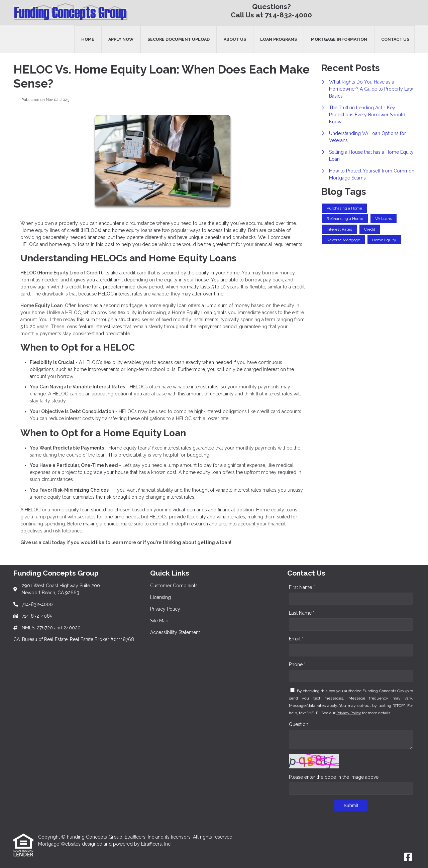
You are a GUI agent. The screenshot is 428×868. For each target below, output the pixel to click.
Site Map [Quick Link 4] (159, 621)
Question (299, 724)
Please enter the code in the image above (334, 777)
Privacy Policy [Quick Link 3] (165, 609)
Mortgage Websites (60, 844)
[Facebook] (408, 857)
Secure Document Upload (179, 39)
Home (88, 39)
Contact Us (395, 39)
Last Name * (302, 613)
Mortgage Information (339, 39)
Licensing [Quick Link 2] (160, 597)
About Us (235, 39)
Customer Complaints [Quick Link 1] (174, 586)
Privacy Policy (349, 713)
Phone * (297, 664)
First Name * (302, 587)
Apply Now (121, 39)
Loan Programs (279, 39)
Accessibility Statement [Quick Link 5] (175, 632)
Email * (296, 639)
